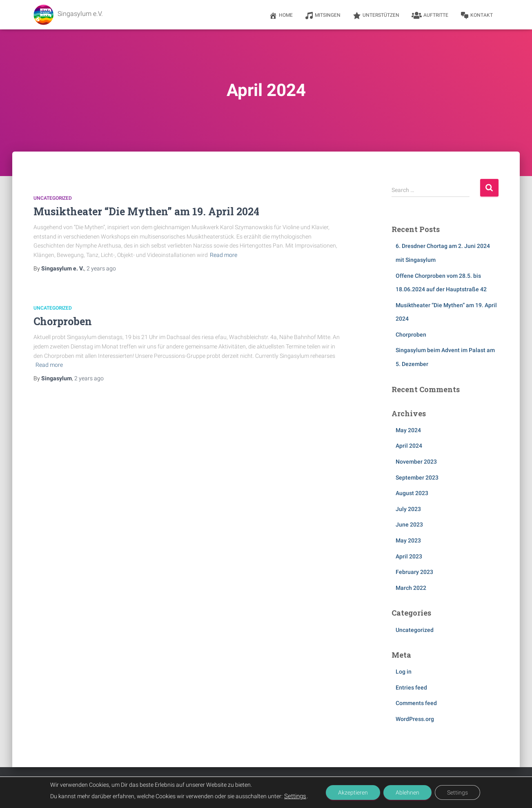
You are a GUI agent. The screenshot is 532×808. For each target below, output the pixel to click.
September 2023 (417, 478)
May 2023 (408, 540)
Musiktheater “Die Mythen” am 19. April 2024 (146, 211)
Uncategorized (53, 198)
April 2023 (409, 556)
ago (101, 268)
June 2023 (409, 525)
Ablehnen (407, 792)
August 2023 (412, 493)
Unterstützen (376, 16)
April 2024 (409, 446)
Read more (224, 255)
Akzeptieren (353, 792)
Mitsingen (323, 16)
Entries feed (411, 687)
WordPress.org (415, 719)
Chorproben (63, 321)
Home (281, 16)
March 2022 (411, 588)
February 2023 (414, 572)
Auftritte (430, 16)
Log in (404, 672)
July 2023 (408, 509)
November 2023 (416, 462)
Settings (295, 796)
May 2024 (408, 430)
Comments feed (416, 703)
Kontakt (477, 16)
